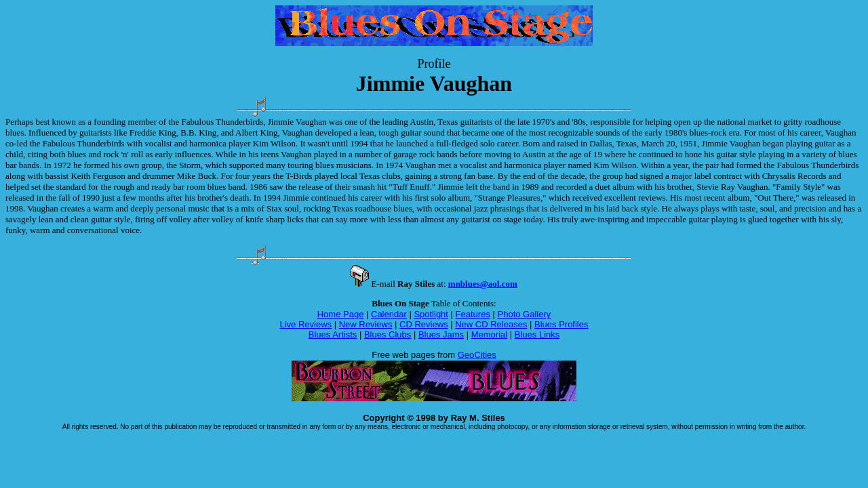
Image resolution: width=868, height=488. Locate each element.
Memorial (489, 334)
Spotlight (431, 314)
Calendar (389, 314)
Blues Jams (441, 334)
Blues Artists (333, 334)
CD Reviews (424, 324)
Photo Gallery (525, 314)
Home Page (341, 314)
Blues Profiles (561, 324)
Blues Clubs (388, 334)
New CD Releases (491, 324)
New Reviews (366, 324)
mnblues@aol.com (483, 284)
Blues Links (537, 334)
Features (473, 314)
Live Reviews (306, 324)
